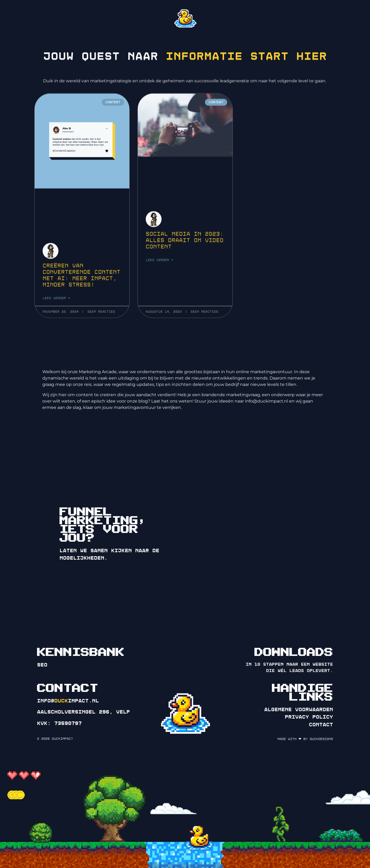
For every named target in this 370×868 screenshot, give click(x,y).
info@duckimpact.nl (266, 401)
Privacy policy (309, 717)
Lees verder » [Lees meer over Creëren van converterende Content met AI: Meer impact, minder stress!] (56, 314)
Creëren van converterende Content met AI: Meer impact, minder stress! (81, 291)
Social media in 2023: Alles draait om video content (185, 256)
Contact (321, 725)
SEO (42, 665)
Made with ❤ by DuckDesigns (305, 739)
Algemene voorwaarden (299, 710)
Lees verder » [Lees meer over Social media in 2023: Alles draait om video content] (159, 276)
